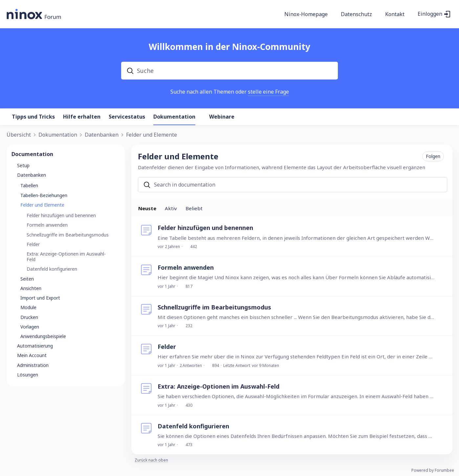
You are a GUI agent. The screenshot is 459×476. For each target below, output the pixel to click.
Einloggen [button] (430, 14)
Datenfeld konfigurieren (193, 426)
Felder (167, 347)
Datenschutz (356, 14)
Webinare (222, 117)
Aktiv (171, 208)
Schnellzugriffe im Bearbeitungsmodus (214, 307)
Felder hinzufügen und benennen (205, 228)
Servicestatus (127, 117)
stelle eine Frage (268, 92)
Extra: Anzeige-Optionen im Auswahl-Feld (219, 386)
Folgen (433, 156)
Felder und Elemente (152, 135)
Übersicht (19, 135)
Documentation (32, 154)
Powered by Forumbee (433, 471)
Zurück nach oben (151, 460)
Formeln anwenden (186, 267)
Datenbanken (102, 135)
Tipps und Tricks (33, 117)
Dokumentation (174, 117)
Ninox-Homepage (306, 14)
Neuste (147, 208)
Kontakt (395, 14)
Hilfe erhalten (82, 117)
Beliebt (194, 208)
